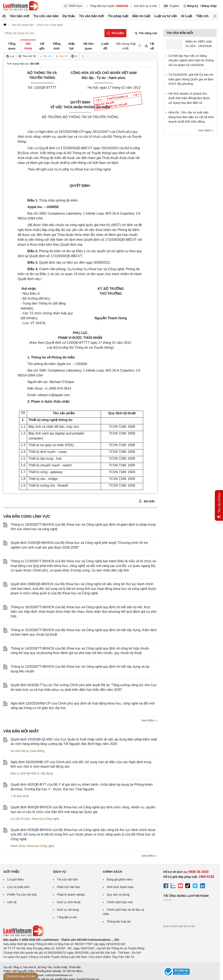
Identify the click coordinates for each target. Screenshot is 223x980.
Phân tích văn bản (68, 887)
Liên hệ (12, 902)
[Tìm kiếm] (115, 33)
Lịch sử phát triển (18, 887)
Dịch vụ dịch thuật (69, 902)
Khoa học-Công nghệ (46, 819)
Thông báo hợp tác (119, 922)
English (171, 6)
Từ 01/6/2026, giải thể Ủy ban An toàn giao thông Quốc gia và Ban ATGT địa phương (191, 79)
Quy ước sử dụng (118, 895)
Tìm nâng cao (146, 33)
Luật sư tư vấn (166, 16)
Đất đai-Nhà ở (30, 773)
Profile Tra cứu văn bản (22, 895)
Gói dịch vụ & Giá (145, 6)
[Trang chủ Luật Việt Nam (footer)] (24, 935)
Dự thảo (69, 16)
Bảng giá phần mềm (120, 879)
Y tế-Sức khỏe (20, 796)
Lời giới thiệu (15, 879)
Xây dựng (47, 773)
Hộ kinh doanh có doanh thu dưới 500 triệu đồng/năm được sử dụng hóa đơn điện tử (189, 98)
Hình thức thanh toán (120, 887)
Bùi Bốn (147, 501)
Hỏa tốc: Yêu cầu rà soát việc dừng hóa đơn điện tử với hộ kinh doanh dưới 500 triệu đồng (191, 117)
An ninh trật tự (20, 751)
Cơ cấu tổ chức (20, 819)
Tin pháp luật (118, 16)
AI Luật (187, 16)
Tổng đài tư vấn (67, 917)
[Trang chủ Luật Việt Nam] (21, 6)
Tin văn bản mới (92, 16)
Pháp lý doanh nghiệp (71, 895)
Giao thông (37, 751)
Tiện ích (202, 16)
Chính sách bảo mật (120, 902)
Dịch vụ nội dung (68, 910)
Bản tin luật (141, 16)
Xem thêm (149, 720)
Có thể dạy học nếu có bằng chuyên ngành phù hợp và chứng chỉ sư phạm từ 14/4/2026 (191, 60)
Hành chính (18, 846)
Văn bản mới (20, 16)
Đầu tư (15, 773)
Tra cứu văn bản (46, 16)
